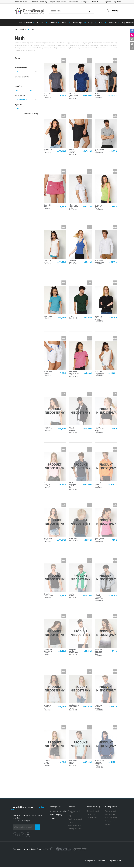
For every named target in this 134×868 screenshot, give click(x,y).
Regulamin (72, 823)
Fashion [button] (65, 23)
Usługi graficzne (92, 819)
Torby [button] (101, 23)
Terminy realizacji (111, 812)
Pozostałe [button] (113, 23)
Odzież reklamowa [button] (24, 23)
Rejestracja (117, 2)
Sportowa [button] (41, 23)
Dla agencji (85, 2)
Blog (70, 817)
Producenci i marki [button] (21, 2)
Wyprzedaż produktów (58, 2)
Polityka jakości (110, 822)
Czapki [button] (91, 23)
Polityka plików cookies (75, 830)
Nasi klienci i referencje (75, 820)
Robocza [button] (53, 23)
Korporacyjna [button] (78, 23)
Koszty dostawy (110, 815)
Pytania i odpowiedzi (112, 819)
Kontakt (108, 825)
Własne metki (74, 2)
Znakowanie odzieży (93, 812)
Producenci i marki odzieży (74, 813)
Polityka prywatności (75, 827)
